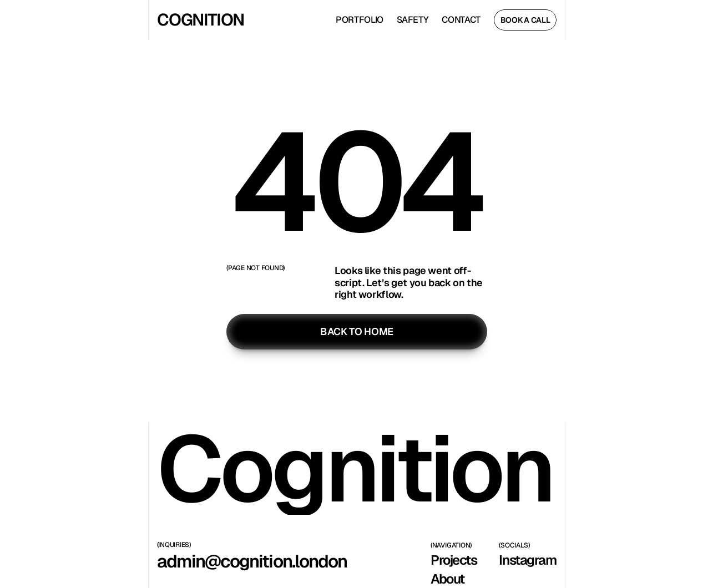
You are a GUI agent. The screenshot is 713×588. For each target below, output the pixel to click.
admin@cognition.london (252, 561)
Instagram (527, 560)
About (447, 579)
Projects (454, 560)
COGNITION (200, 20)
